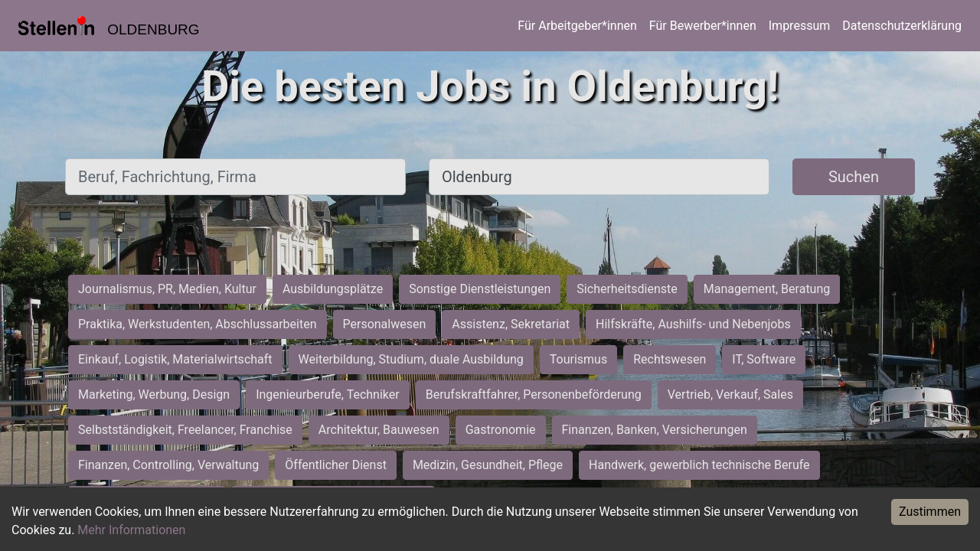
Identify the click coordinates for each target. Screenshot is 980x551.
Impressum (800, 26)
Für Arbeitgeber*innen (577, 26)
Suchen (854, 177)
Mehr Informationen (131, 530)
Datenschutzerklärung (902, 26)
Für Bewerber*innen (703, 26)
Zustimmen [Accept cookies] (930, 512)
